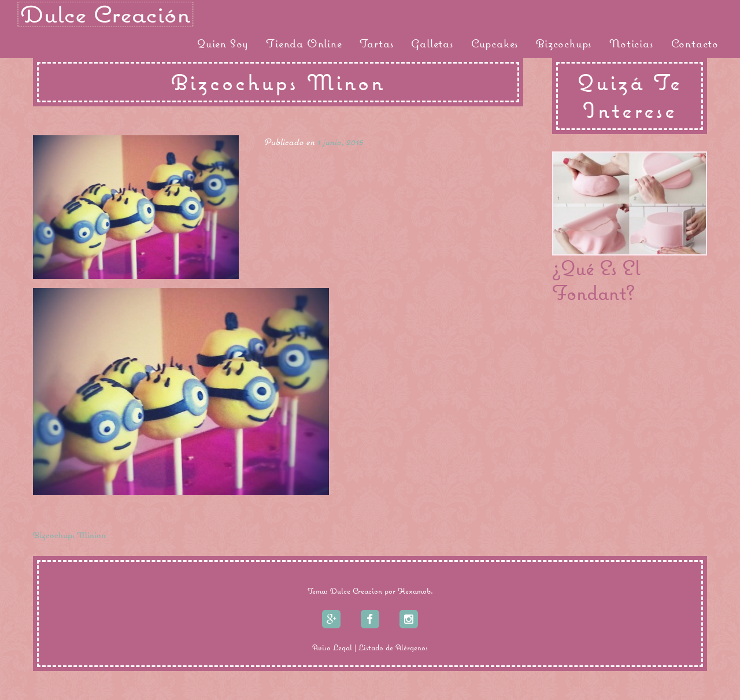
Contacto (695, 43)
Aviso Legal (332, 647)
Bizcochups (564, 43)
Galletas (432, 43)
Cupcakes (495, 43)
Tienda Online (304, 43)
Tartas (377, 43)
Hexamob (414, 591)
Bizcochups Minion (69, 535)
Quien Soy (223, 43)
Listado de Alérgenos (393, 647)
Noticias (631, 43)
